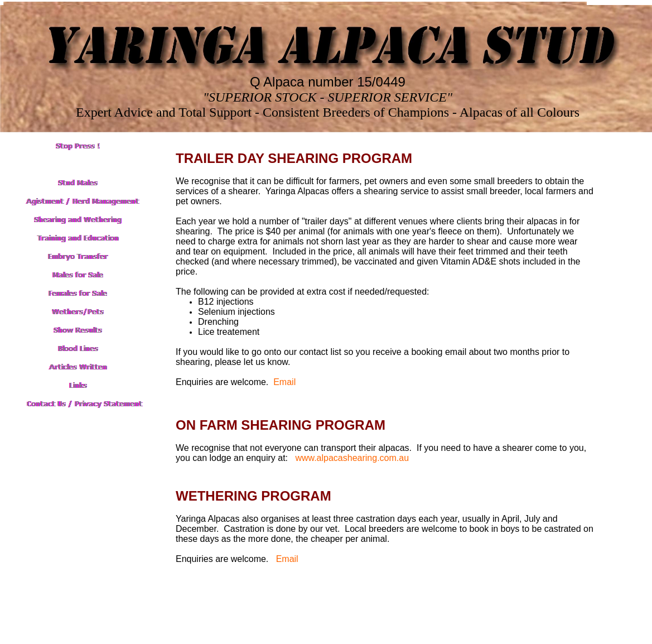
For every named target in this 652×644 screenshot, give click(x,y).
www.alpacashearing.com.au (352, 458)
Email (284, 382)
